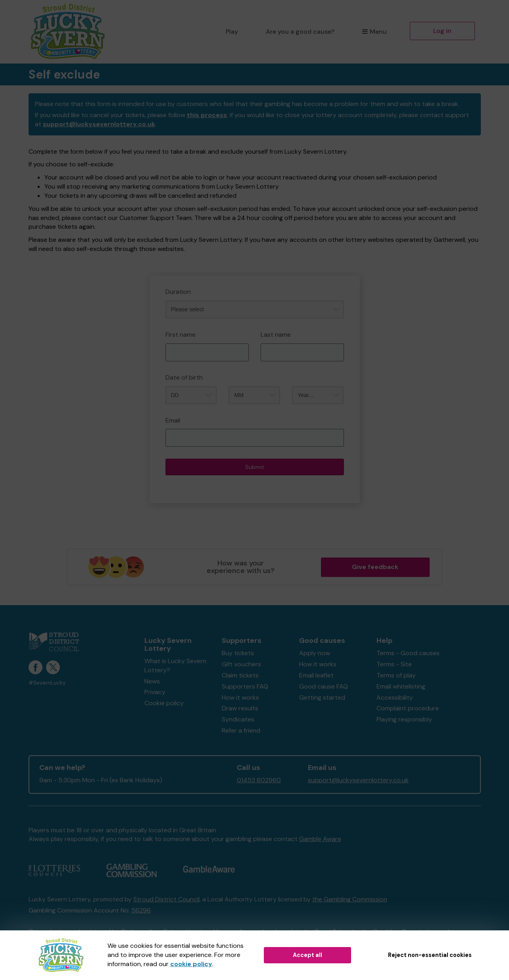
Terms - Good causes (408, 653)
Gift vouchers (241, 664)
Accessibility (395, 697)
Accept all (307, 955)
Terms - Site (394, 664)
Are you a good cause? (300, 32)
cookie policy (191, 964)
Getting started (322, 697)
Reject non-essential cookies (430, 955)
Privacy (155, 692)
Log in (442, 31)
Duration (178, 292)
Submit (255, 467)
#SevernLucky (47, 683)
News (152, 681)
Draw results (240, 708)
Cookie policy (164, 703)
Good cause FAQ (324, 686)
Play (232, 32)
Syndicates (238, 719)
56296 (141, 910)
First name (181, 335)
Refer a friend (241, 730)
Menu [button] (374, 32)
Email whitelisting (401, 686)
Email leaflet (316, 675)
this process (207, 115)
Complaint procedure (408, 708)
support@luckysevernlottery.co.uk (99, 124)
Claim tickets (240, 675)
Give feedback (375, 567)
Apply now (315, 653)
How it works (240, 697)
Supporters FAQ (245, 686)
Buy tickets (238, 653)
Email (173, 420)
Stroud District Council (166, 899)
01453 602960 (259, 780)
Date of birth (184, 377)
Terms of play (396, 675)
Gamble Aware (320, 839)
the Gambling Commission (350, 899)
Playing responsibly (404, 719)
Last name (276, 335)
